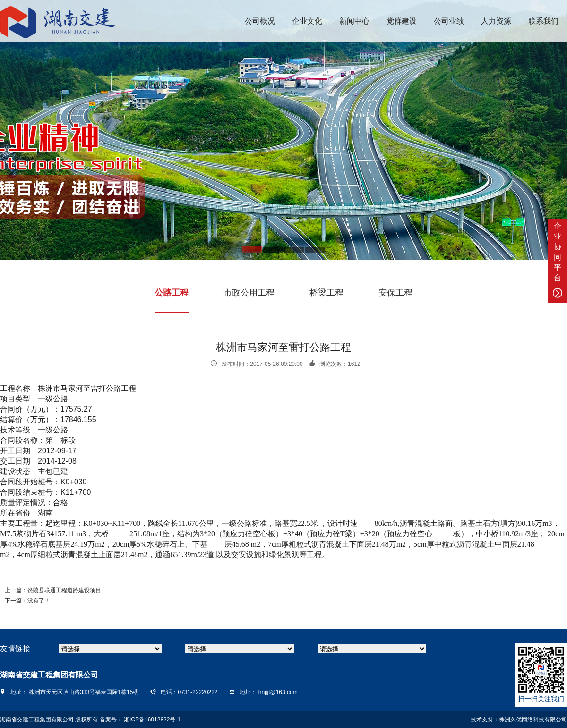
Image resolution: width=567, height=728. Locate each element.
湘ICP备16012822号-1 (151, 720)
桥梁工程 (326, 293)
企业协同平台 (558, 260)
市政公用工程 (249, 293)
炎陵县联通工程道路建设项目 (64, 590)
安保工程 (395, 293)
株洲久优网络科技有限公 (530, 720)
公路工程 (172, 293)
